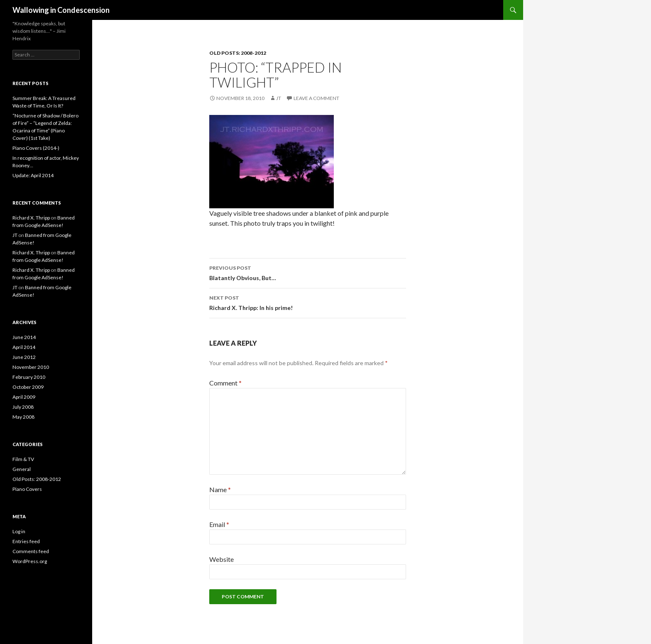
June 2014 (24, 337)
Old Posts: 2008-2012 (238, 53)
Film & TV (23, 459)
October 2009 (28, 387)
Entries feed (26, 541)
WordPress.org (30, 561)
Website (221, 559)
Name (220, 489)
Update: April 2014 (33, 175)
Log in (19, 531)
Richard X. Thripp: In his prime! (308, 302)
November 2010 (31, 367)
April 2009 (24, 397)
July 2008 (23, 407)
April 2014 (24, 347)
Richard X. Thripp (31, 218)
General (22, 469)
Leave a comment (316, 98)
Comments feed (31, 551)
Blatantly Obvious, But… (308, 272)
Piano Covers (27, 489)
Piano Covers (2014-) (36, 148)
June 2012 (24, 357)
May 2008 (23, 417)
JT (279, 98)
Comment (225, 383)
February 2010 (29, 377)
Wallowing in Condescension (61, 10)
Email (219, 524)
